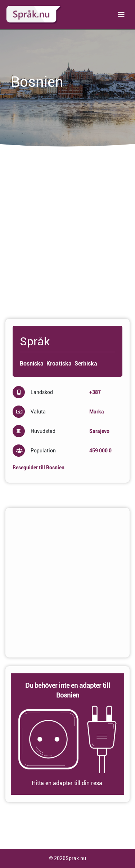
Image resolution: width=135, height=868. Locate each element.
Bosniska (32, 364)
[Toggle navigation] (121, 15)
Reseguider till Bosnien (39, 468)
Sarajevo (99, 431)
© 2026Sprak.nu (67, 858)
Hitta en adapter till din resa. (68, 783)
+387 (95, 392)
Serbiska (86, 364)
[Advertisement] (67, 236)
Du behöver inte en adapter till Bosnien (68, 690)
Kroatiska (59, 364)
